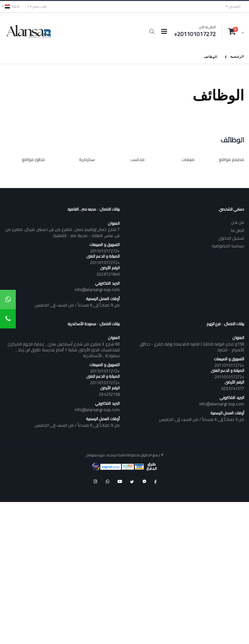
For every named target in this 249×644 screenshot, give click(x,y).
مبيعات (188, 159)
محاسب (137, 159)
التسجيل (235, 6)
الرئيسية (237, 56)
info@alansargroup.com (97, 289)
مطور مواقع (33, 159)
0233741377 (233, 388)
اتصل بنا (238, 230)
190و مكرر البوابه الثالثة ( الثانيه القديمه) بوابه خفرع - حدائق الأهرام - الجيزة (192, 347)
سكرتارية (87, 159)
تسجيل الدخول (231, 238)
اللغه (12, 6)
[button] (152, 32)
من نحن (238, 222)
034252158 (109, 394)
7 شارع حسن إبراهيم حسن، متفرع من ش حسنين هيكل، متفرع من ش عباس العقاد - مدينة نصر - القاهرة (62, 232)
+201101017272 (105, 251)
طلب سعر (40, 6)
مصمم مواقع (232, 159)
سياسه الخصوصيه (228, 246)
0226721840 (108, 274)
